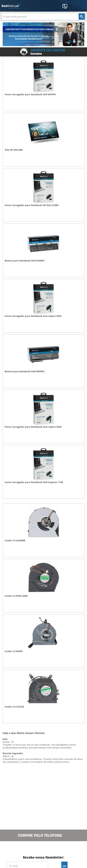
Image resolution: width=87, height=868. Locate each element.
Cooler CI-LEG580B (15, 541)
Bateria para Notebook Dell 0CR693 (25, 261)
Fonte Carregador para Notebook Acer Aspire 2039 (33, 427)
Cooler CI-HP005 (14, 651)
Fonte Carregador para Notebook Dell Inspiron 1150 (34, 482)
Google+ (60, 848)
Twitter (43, 848)
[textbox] (43, 17)
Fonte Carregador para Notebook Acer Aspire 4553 (33, 316)
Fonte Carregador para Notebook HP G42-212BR (32, 205)
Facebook (27, 848)
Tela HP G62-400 (14, 150)
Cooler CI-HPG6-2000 (16, 596)
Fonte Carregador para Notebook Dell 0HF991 (30, 94)
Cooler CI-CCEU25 (14, 707)
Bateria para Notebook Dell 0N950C (25, 371)
